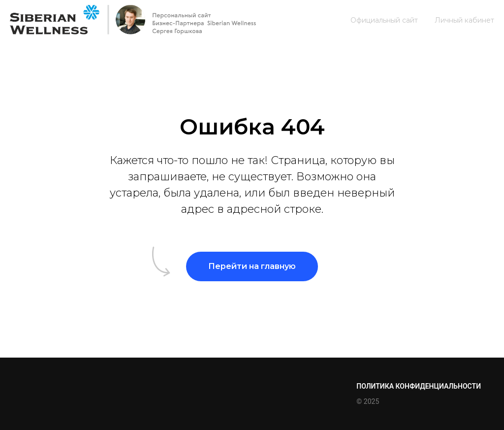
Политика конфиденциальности (419, 386)
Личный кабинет (464, 20)
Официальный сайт (384, 20)
